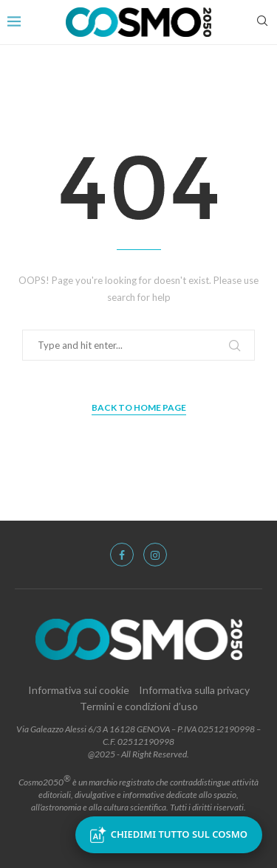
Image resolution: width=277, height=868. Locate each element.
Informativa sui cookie (79, 690)
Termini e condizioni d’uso (139, 706)
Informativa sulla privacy (194, 690)
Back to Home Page (139, 407)
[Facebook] (122, 555)
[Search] (262, 22)
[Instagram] (155, 555)
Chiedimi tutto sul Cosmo (169, 835)
